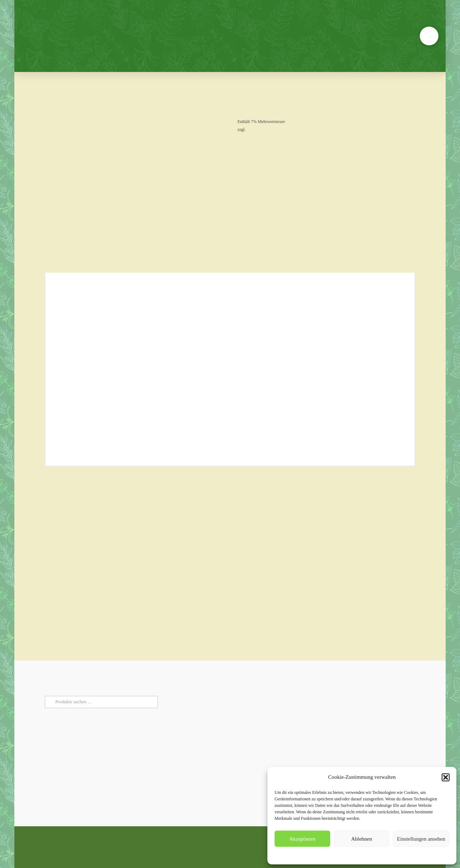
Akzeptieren (302, 839)
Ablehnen (362, 839)
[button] (446, 777)
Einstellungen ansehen (421, 839)
